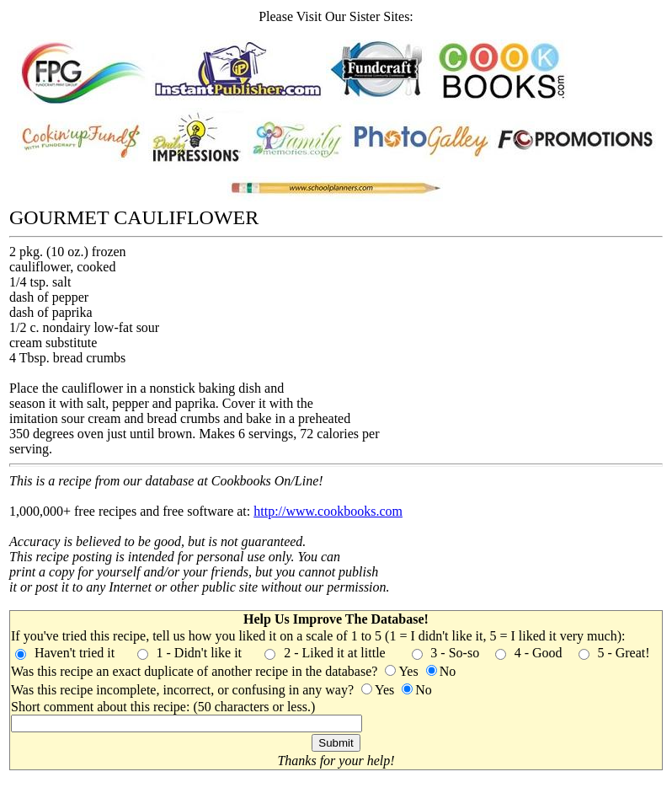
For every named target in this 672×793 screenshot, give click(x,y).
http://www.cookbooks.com (328, 511)
